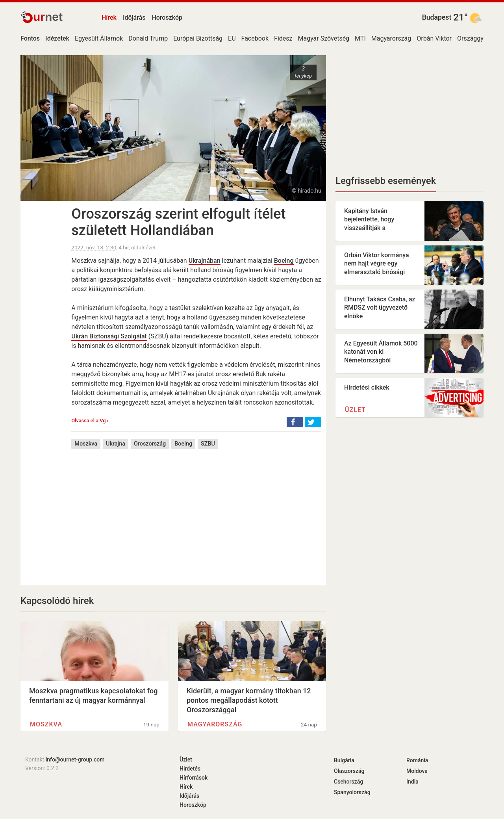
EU (232, 38)
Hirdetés (190, 769)
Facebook (255, 38)
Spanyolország (352, 792)
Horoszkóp (167, 18)
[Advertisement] (196, 511)
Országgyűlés (476, 38)
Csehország (348, 782)
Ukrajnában (205, 261)
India (412, 782)
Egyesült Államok (99, 38)
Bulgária (344, 760)
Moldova (417, 771)
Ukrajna (116, 444)
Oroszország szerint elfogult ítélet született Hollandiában (178, 222)
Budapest (437, 17)
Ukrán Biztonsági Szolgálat (109, 336)
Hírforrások (194, 778)
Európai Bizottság (198, 38)
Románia (417, 760)
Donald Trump (148, 38)
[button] (295, 422)
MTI (360, 38)
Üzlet (355, 410)
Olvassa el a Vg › (90, 421)
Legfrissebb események (386, 181)
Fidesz (283, 38)
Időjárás (134, 18)
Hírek (109, 18)
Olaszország (349, 771)
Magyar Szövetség (323, 38)
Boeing (284, 261)
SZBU (208, 444)
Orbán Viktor (434, 38)
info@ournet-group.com (75, 760)
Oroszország (150, 444)
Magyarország (391, 38)
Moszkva (86, 444)
